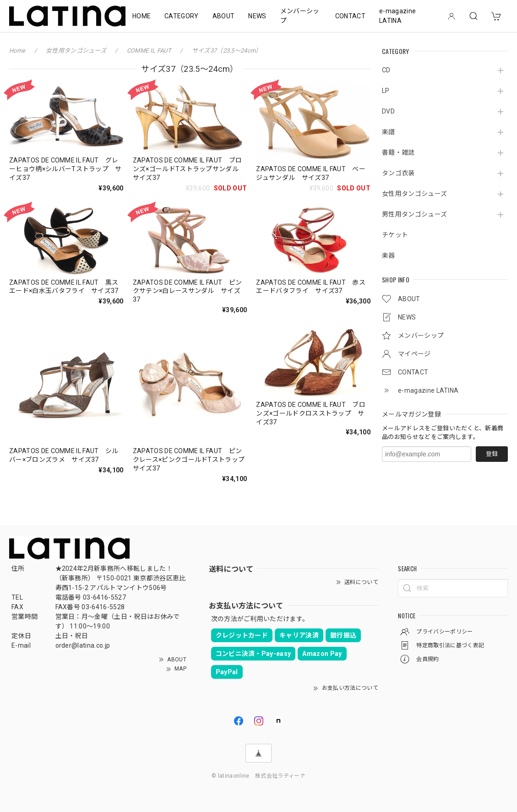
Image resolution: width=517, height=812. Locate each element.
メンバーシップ (300, 16)
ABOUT (224, 16)
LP (386, 91)
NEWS (257, 16)
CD (386, 70)
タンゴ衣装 (398, 173)
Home (17, 51)
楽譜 (389, 132)
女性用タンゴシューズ (414, 194)
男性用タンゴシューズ (414, 214)
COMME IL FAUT (150, 51)
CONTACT (350, 16)
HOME (141, 16)
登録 (492, 454)
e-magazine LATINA (397, 16)
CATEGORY (182, 16)
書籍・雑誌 (398, 152)
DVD (388, 111)
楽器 (389, 255)
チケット (395, 235)
